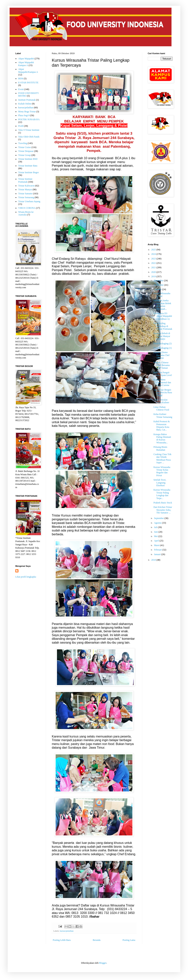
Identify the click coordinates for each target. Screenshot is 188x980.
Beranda (97, 940)
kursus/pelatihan (67, 931)
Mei (156, 536)
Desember (159, 281)
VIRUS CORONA (27, 208)
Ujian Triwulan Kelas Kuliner (161, 401)
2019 (154, 276)
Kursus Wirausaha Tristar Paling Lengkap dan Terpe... (162, 494)
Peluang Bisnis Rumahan (160, 448)
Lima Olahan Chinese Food (161, 408)
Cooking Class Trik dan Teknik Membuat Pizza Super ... (162, 458)
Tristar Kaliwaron (26, 186)
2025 (154, 250)
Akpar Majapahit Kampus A (26, 64)
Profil (21, 126)
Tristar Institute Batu (28, 166)
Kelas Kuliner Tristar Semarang (163, 416)
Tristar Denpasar (26, 151)
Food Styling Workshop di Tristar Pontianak (163, 326)
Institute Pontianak (27, 100)
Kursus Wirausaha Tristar (162, 295)
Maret (157, 545)
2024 (154, 254)
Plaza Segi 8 (24, 115)
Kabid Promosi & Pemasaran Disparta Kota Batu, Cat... (162, 426)
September (159, 518)
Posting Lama (129, 940)
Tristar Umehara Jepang (29, 201)
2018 (154, 560)
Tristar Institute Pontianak (25, 180)
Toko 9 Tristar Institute (29, 130)
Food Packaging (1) (163, 348)
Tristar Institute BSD (28, 159)
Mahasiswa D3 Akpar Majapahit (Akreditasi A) (163, 316)
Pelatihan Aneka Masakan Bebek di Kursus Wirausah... (162, 305)
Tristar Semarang (26, 197)
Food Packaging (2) (163, 343)
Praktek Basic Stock (163, 503)
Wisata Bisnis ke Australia (26, 213)
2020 (154, 272)
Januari (158, 554)
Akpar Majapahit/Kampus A (28, 70)
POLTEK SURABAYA (29, 119)
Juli (156, 527)
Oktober (158, 289)
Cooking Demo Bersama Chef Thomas (161, 355)
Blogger (103, 963)
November (159, 285)
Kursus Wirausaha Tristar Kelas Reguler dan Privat (162, 471)
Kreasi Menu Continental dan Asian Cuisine (162, 382)
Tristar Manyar (25, 190)
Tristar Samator (25, 194)
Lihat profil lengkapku (26, 577)
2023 (154, 259)
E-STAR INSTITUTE (28, 83)
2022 (154, 263)
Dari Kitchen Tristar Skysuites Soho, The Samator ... (163, 510)
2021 (154, 267)
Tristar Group (24, 155)
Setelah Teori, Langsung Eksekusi (160, 483)
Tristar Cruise (25, 147)
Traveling (23, 143)
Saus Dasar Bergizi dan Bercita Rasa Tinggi (163, 393)
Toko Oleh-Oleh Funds (29, 137)
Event (21, 89)
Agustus (158, 523)
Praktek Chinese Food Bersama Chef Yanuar (162, 365)
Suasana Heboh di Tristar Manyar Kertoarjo (162, 336)
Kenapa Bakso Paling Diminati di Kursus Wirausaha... (162, 438)
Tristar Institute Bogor (28, 172)
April (157, 541)
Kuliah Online (25, 104)
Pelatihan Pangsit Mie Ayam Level (163, 374)
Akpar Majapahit (26, 59)
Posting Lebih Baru (62, 940)
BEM (21, 79)
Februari (158, 550)
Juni (156, 532)
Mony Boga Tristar (27, 112)
